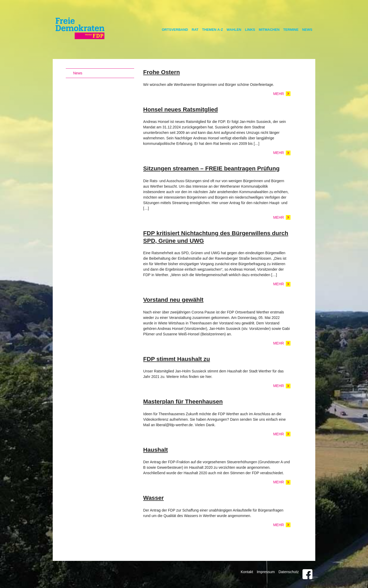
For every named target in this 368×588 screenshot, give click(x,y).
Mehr (279, 94)
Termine (291, 30)
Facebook (307, 574)
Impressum (266, 572)
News (307, 30)
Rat (195, 30)
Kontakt (247, 572)
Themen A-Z (212, 30)
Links (250, 30)
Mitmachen (269, 30)
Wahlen (234, 30)
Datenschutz (289, 572)
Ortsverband (175, 30)
